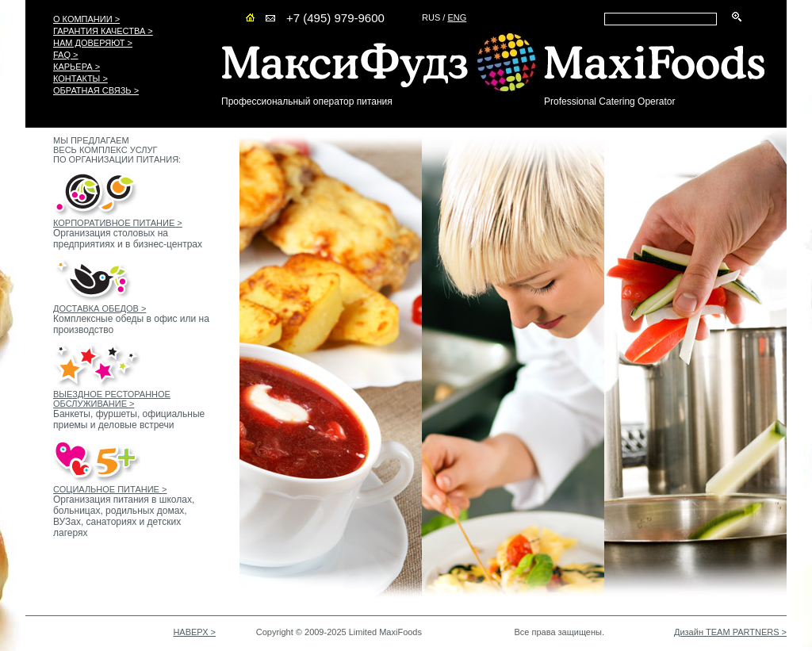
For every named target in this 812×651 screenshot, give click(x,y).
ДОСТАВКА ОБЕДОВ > (100, 308)
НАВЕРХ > (194, 632)
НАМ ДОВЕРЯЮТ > (93, 43)
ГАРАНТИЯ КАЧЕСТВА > (103, 31)
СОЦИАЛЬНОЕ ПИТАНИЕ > (110, 489)
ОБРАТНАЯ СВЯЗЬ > (96, 90)
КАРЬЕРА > (77, 67)
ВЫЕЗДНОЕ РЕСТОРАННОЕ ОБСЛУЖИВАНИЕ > (112, 399)
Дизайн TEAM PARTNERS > (730, 632)
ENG (457, 17)
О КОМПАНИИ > (86, 19)
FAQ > (66, 55)
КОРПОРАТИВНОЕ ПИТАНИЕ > (118, 223)
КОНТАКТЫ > (80, 79)
